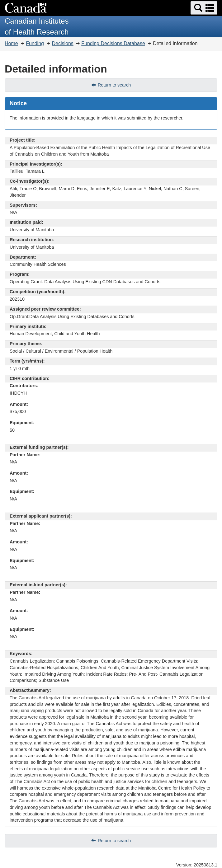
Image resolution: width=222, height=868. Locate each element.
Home (11, 43)
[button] (204, 8)
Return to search (114, 85)
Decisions (62, 43)
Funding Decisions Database (113, 43)
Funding (35, 43)
